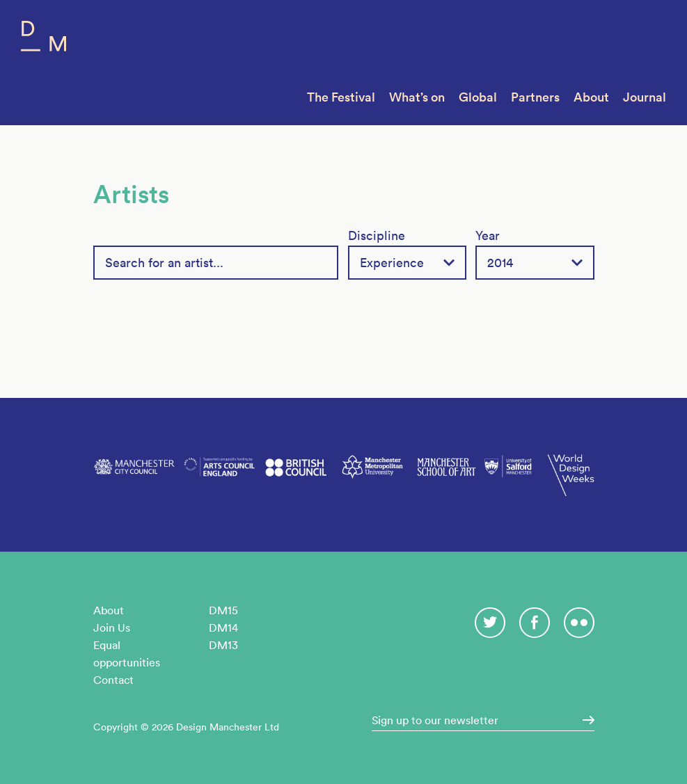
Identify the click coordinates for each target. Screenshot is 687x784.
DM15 (223, 610)
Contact (113, 680)
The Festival (341, 97)
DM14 (223, 627)
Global (478, 97)
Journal (645, 97)
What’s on (417, 97)
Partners (535, 97)
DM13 (223, 645)
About (591, 97)
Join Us (112, 627)
